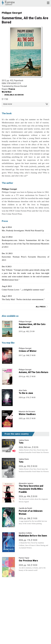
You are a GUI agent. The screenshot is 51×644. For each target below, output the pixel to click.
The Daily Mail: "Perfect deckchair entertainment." (23, 299)
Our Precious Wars (28, 561)
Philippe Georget (12, 13)
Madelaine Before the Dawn (33, 536)
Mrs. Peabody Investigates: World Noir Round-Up (23, 230)
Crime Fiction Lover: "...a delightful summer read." (23, 290)
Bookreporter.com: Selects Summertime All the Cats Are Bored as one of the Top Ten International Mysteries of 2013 (26, 244)
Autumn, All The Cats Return (33, 372)
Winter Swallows (27, 414)
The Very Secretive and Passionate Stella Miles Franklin (31, 489)
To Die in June (26, 393)
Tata (21, 443)
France (12, 89)
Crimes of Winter (28, 351)
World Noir (7, 92)
